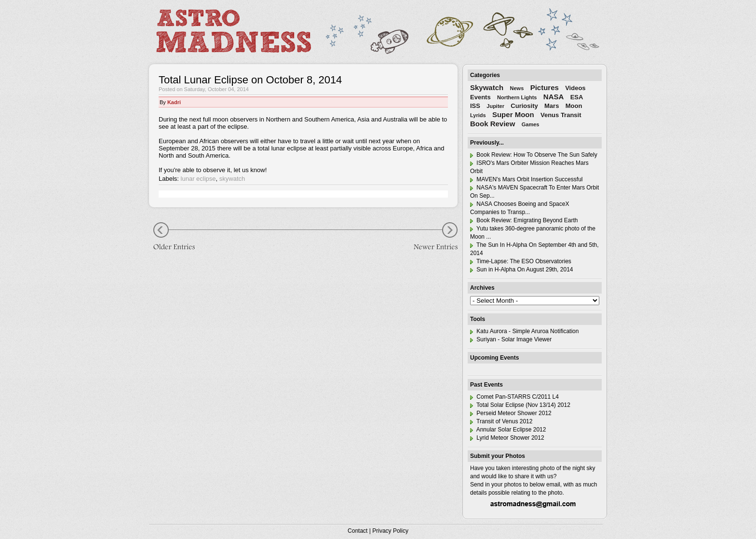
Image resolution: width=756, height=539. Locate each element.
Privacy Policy (390, 531)
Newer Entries (429, 237)
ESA (577, 97)
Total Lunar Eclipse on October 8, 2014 (250, 80)
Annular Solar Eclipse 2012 (508, 430)
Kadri (174, 102)
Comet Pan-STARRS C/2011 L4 (514, 397)
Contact (358, 531)
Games (531, 124)
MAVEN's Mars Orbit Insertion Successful (526, 179)
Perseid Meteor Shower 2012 (511, 413)
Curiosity (524, 106)
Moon (574, 106)
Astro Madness (233, 31)
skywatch (232, 179)
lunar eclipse (198, 179)
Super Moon (513, 115)
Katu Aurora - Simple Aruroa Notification (524, 331)
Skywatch (487, 88)
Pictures (545, 88)
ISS (475, 106)
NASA (554, 97)
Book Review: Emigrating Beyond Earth (524, 220)
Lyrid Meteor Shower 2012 (507, 438)
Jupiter (495, 106)
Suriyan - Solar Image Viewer (511, 339)
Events (480, 97)
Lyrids (478, 115)
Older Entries (178, 237)
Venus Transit (561, 115)
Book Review (493, 124)
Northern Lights (517, 97)
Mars (552, 106)
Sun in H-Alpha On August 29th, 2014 (521, 269)
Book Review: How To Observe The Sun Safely (534, 155)
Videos (575, 88)
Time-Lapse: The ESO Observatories (521, 261)
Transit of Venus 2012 (501, 421)
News (517, 88)
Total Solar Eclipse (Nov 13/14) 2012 (520, 405)
